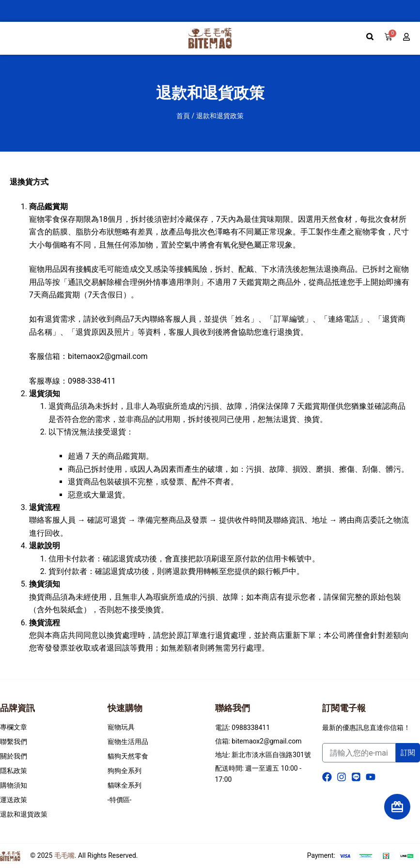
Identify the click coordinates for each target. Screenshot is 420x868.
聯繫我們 (14, 742)
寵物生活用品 (128, 742)
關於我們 (14, 756)
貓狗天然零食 (128, 756)
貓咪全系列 (124, 785)
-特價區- (120, 800)
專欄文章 (14, 727)
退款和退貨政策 (24, 814)
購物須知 (14, 785)
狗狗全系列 (124, 771)
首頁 (183, 116)
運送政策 (14, 800)
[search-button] (370, 37)
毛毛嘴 (64, 855)
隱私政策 (14, 771)
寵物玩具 (121, 727)
